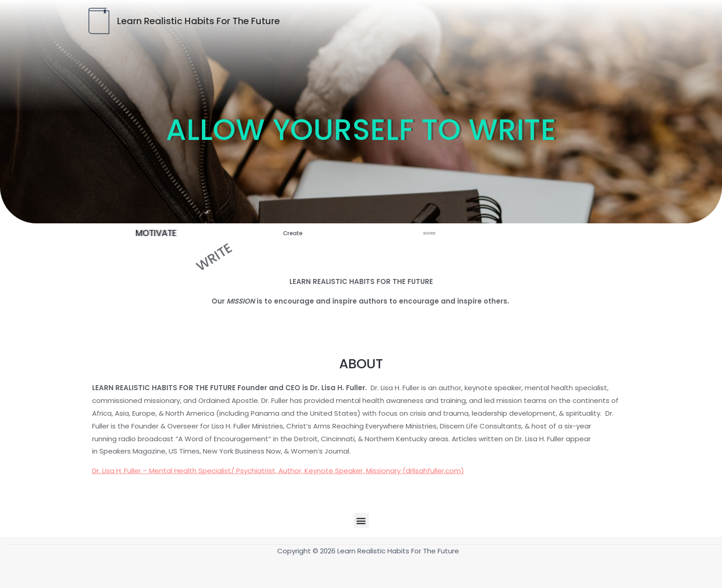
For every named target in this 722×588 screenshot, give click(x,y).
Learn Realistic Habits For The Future (199, 21)
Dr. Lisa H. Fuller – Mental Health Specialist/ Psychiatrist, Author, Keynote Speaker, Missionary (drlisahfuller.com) (278, 471)
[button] (361, 520)
